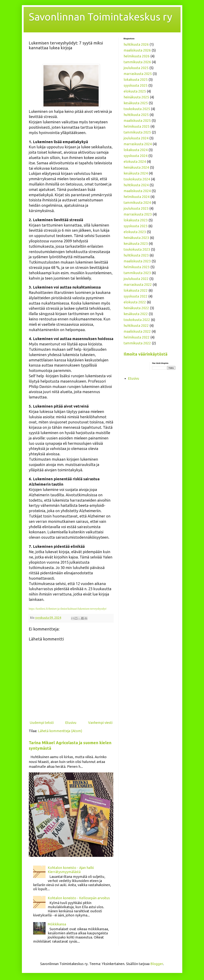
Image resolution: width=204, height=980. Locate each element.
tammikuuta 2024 (137, 202)
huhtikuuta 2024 (136, 185)
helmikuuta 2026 (137, 56)
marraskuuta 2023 (138, 214)
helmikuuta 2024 (137, 197)
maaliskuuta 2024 (137, 191)
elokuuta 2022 (135, 302)
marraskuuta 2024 (138, 144)
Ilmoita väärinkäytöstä (146, 354)
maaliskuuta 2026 (137, 50)
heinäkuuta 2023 (136, 238)
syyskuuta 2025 (136, 85)
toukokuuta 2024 (137, 179)
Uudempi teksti (42, 723)
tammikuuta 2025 (137, 132)
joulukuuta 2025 (136, 68)
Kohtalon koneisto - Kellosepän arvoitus (79, 898)
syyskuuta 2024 (136, 156)
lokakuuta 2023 (136, 220)
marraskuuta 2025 (138, 74)
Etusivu (71, 723)
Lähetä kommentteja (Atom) (60, 731)
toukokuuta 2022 (137, 320)
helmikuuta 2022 (137, 337)
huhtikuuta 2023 (136, 255)
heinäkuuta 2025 (136, 97)
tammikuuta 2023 (137, 273)
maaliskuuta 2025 (137, 120)
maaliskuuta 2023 (137, 261)
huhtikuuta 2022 (136, 325)
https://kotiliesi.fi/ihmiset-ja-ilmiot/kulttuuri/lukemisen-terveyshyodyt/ (68, 609)
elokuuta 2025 (135, 91)
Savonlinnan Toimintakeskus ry (101, 17)
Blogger (157, 964)
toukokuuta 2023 (137, 249)
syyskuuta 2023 (136, 226)
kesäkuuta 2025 (136, 103)
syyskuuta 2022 (136, 296)
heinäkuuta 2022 (136, 308)
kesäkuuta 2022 (136, 314)
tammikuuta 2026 (137, 62)
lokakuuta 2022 (136, 290)
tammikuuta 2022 (137, 343)
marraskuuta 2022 (138, 284)
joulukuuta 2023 (136, 208)
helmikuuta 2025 (137, 126)
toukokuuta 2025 (137, 109)
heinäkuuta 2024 (136, 167)
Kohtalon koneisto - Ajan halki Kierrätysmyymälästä (71, 870)
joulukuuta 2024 (136, 138)
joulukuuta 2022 (136, 279)
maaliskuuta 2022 (137, 331)
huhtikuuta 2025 (136, 115)
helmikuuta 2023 (137, 267)
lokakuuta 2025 (136, 79)
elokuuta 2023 (135, 232)
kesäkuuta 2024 (136, 173)
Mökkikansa (57, 924)
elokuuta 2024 (135, 161)
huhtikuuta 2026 (136, 44)
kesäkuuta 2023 (136, 243)
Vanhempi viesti (100, 723)
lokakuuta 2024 (136, 150)
